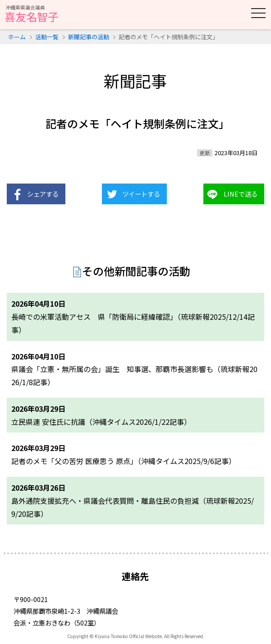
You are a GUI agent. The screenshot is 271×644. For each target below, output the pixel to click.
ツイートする (141, 194)
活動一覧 (47, 37)
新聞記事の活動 (89, 37)
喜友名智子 (32, 14)
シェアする (43, 194)
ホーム (17, 37)
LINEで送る (241, 194)
